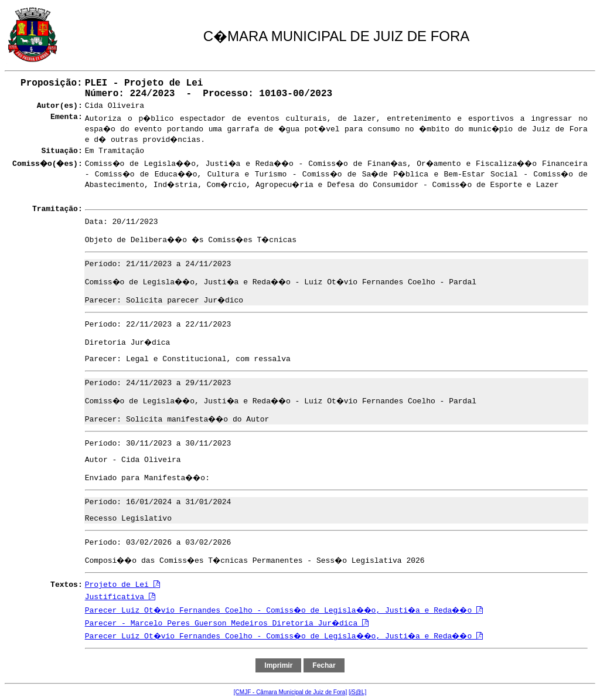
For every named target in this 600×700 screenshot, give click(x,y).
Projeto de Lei (122, 585)
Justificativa (120, 597)
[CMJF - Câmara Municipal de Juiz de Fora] (290, 692)
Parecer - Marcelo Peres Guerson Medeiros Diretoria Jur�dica (227, 623)
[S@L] (357, 692)
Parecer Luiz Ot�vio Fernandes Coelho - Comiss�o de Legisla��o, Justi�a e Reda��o (284, 611)
